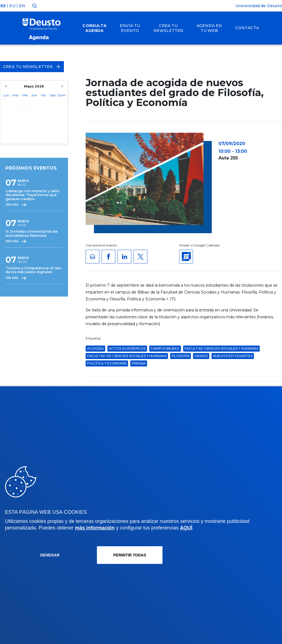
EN (22, 6)
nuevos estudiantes (233, 356)
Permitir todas (130, 555)
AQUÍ (186, 528)
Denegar (50, 555)
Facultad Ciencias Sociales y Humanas (221, 348)
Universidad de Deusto (259, 6)
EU (12, 6)
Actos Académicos (127, 348)
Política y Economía (107, 363)
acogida (95, 348)
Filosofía (181, 356)
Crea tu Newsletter (32, 67)
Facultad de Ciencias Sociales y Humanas (127, 356)
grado (201, 356)
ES (3, 6)
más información (95, 528)
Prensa (139, 363)
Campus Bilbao (165, 348)
